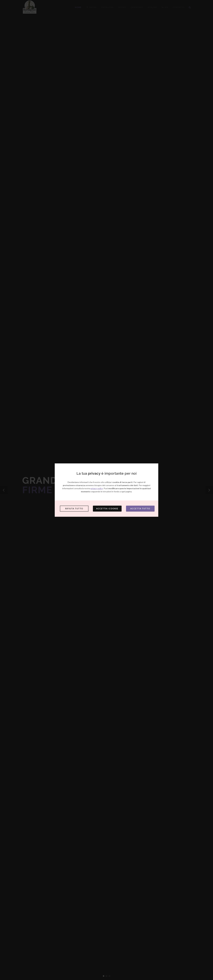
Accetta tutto (140, 509)
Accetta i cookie (107, 509)
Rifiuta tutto (74, 509)
